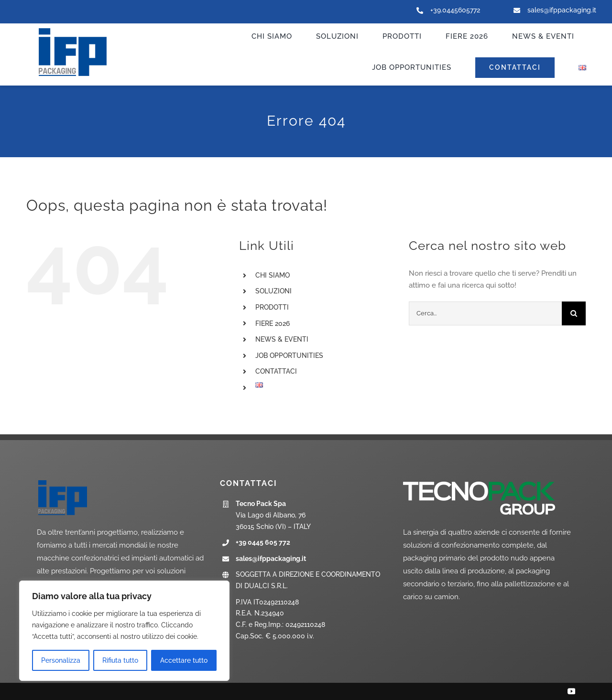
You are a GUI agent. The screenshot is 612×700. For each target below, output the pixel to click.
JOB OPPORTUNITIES (289, 355)
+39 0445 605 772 (263, 542)
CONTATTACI (276, 371)
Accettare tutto (184, 660)
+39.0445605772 (455, 10)
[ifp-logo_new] (82, 29)
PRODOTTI (272, 307)
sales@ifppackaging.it (562, 10)
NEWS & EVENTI (282, 339)
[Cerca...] (485, 313)
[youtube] (571, 691)
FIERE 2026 (273, 323)
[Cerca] (574, 313)
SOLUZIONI (273, 291)
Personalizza (61, 660)
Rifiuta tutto (120, 660)
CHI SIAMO (273, 275)
